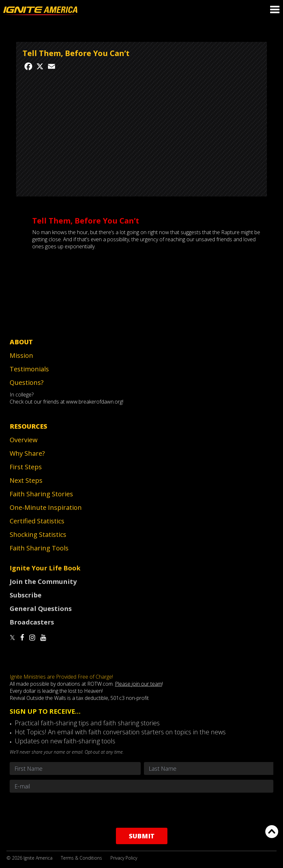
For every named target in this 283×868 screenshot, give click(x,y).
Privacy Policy (124, 858)
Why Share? (27, 453)
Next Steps (26, 480)
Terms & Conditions (81, 858)
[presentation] (142, 810)
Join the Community (43, 582)
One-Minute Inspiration (46, 507)
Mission (21, 355)
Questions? (27, 382)
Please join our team (138, 684)
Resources (28, 426)
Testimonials (29, 369)
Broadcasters (32, 622)
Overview (24, 440)
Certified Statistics (37, 521)
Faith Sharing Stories (41, 494)
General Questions (41, 609)
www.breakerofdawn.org (94, 402)
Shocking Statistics (38, 534)
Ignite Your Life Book (45, 568)
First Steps (26, 467)
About (21, 342)
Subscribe (26, 595)
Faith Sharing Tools (39, 548)
